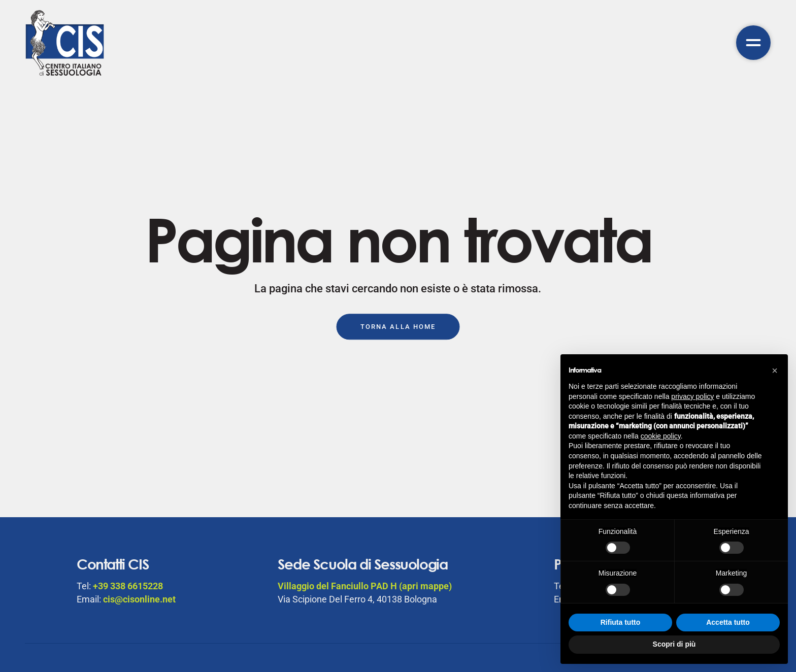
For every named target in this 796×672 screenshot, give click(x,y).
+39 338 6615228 (128, 586)
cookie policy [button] (661, 436)
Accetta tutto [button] (728, 622)
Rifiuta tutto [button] (621, 622)
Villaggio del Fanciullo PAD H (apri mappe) (365, 586)
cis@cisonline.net (139, 599)
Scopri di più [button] (674, 644)
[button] (775, 371)
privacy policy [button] (692, 396)
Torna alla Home (398, 327)
